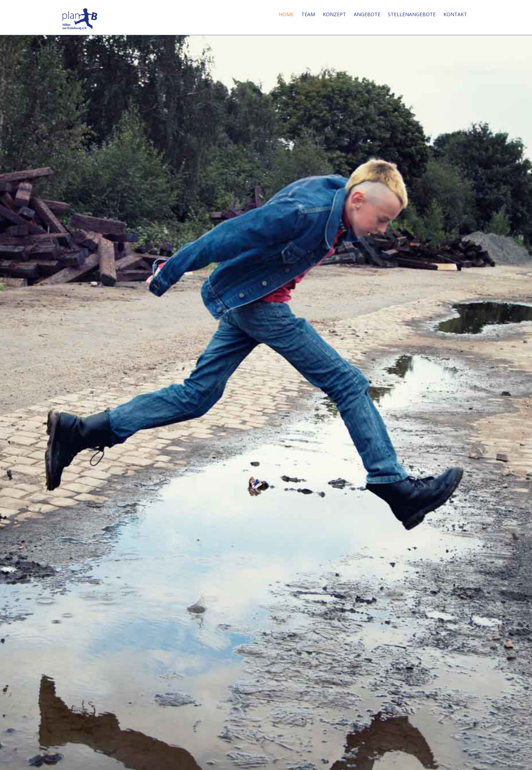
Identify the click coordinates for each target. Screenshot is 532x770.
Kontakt (455, 14)
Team (308, 14)
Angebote (367, 14)
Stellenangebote (412, 14)
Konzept (334, 14)
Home (286, 14)
